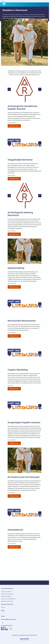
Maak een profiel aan (6, 592)
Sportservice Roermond (7, 604)
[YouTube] (4, 613)
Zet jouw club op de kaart (7, 594)
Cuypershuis (18, 381)
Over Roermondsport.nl (7, 589)
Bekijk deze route (14, 126)
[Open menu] (46, 5)
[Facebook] (1, 613)
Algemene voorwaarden (7, 601)
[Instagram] (3, 613)
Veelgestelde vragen (6, 596)
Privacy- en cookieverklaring (8, 599)
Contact (3, 607)
